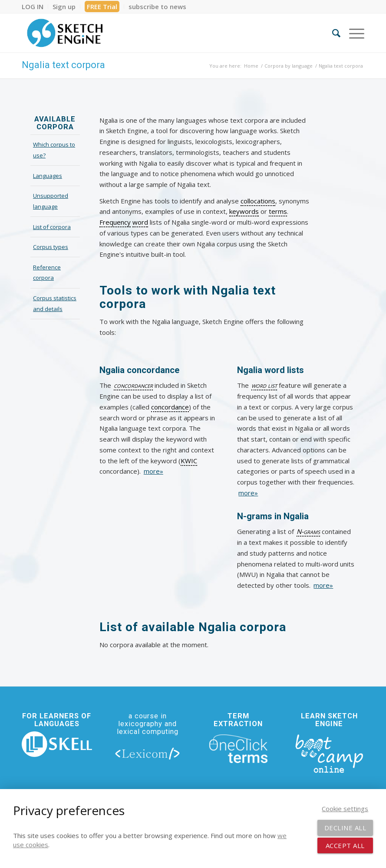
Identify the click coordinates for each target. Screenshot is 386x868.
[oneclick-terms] (238, 749)
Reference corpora (47, 273)
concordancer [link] (133, 385)
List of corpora (52, 227)
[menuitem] (35, 7)
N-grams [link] (308, 531)
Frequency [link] (115, 222)
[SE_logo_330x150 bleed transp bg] (65, 33)
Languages (48, 176)
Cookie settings (345, 809)
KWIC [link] (189, 461)
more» (153, 471)
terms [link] (278, 211)
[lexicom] (148, 753)
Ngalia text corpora (63, 65)
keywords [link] (244, 211)
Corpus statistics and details (55, 303)
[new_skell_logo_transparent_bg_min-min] (57, 744)
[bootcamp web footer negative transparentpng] (329, 753)
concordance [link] (170, 407)
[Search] (332, 33)
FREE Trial (102, 7)
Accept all (345, 845)
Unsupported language (51, 201)
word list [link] (264, 385)
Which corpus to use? (54, 150)
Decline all (345, 828)
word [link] (140, 222)
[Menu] (352, 33)
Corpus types (51, 247)
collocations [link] (258, 201)
